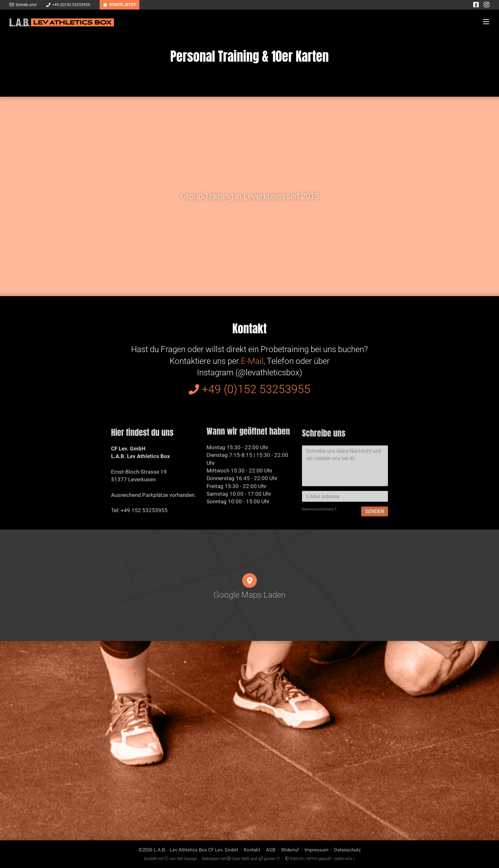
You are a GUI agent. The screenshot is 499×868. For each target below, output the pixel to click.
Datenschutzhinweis (319, 528)
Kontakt (252, 850)
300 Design (187, 859)
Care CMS (238, 859)
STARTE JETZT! (119, 5)
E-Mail (252, 361)
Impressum (316, 850)
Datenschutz (347, 850)
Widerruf (290, 850)
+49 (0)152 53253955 (68, 5)
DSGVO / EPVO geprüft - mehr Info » (320, 859)
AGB (271, 850)
